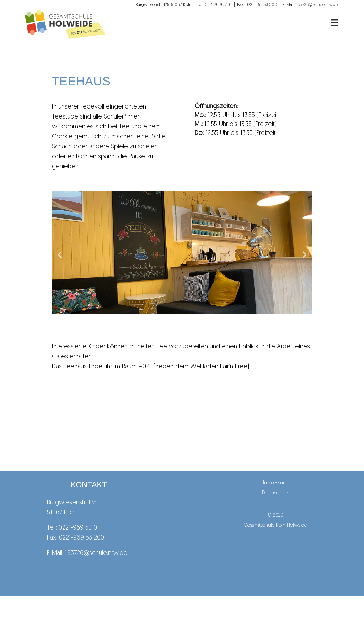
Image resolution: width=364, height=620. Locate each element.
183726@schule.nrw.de (96, 553)
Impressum (275, 483)
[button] (60, 254)
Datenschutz (275, 493)
